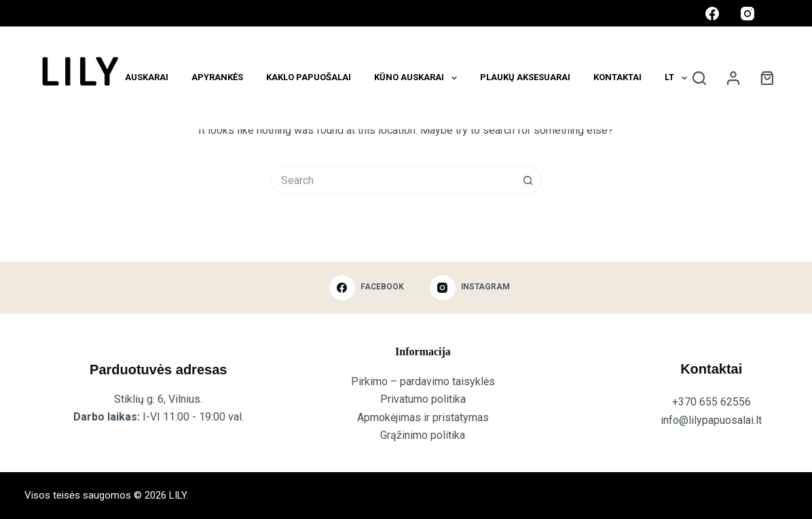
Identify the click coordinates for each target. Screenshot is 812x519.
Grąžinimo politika (423, 435)
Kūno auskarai (418, 78)
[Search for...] (392, 180)
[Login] (733, 78)
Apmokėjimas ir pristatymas (423, 417)
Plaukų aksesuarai (525, 77)
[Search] (699, 78)
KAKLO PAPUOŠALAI (309, 77)
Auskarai (147, 77)
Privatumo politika (423, 399)
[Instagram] (748, 14)
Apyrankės (217, 77)
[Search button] (528, 180)
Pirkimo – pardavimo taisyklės (423, 381)
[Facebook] (712, 14)
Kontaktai (617, 77)
